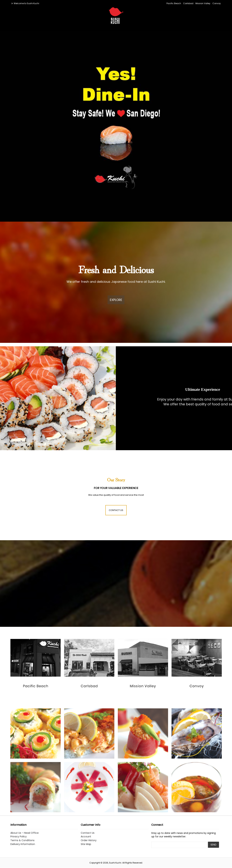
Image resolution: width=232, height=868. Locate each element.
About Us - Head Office (25, 833)
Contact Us (88, 833)
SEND (213, 845)
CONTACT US (116, 510)
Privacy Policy (19, 837)
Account (86, 837)
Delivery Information (23, 844)
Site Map (86, 844)
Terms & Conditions (22, 840)
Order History (89, 840)
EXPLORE (116, 300)
